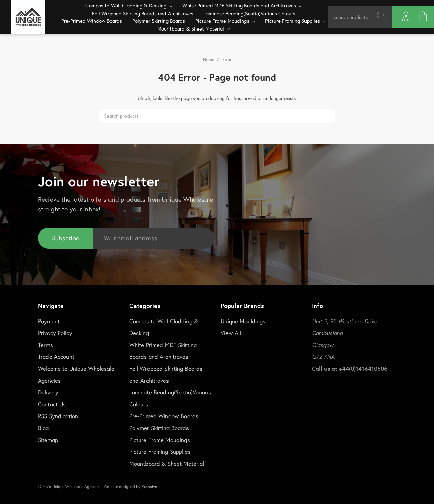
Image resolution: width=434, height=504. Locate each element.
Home (209, 60)
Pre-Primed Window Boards (92, 21)
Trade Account (56, 357)
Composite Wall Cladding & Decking (129, 5)
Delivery (48, 392)
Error (227, 60)
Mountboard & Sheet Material (194, 28)
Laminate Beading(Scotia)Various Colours (249, 13)
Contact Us (52, 404)
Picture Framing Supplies (295, 21)
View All (231, 333)
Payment (49, 321)
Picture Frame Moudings (225, 21)
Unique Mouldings (243, 321)
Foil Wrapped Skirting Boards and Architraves (143, 13)
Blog (43, 428)
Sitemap (48, 440)
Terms (45, 345)
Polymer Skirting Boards (159, 21)
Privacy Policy (55, 333)
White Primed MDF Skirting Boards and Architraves (242, 5)
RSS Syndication (58, 416)
